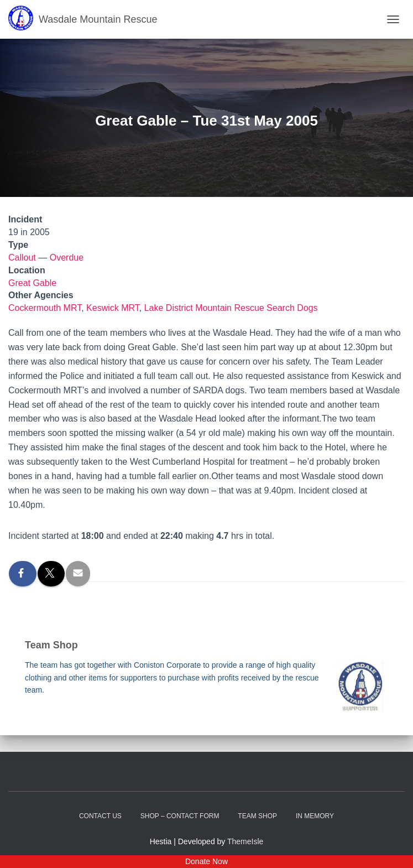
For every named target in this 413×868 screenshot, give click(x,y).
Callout (22, 258)
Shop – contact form (180, 816)
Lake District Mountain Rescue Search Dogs (231, 308)
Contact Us (100, 816)
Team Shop (257, 816)
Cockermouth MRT (45, 308)
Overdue (67, 258)
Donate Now (206, 861)
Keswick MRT (113, 308)
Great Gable (32, 283)
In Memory (315, 816)
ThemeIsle (245, 841)
